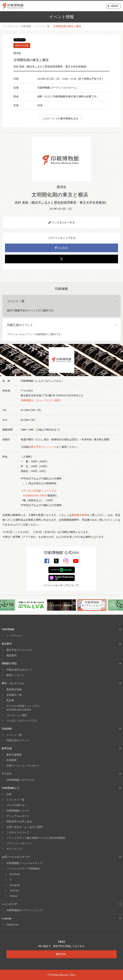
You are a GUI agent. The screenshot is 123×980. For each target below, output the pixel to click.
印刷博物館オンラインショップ (24, 910)
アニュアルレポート (18, 816)
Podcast (14, 896)
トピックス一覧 (15, 800)
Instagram (15, 885)
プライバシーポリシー (19, 843)
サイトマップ (14, 849)
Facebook (61, 248)
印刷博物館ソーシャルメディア (24, 863)
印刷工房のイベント (18, 740)
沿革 (9, 794)
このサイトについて (18, 832)
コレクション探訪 (17, 715)
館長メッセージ (15, 675)
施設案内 (12, 655)
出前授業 (12, 760)
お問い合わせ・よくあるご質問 (24, 827)
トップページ (10, 26)
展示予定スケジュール (44, 447)
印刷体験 (26, 26)
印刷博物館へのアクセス (20, 780)
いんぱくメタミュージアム (22, 721)
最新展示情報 (79, 515)
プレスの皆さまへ (17, 805)
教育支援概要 (14, 755)
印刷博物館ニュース (18, 811)
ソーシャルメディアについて (61, 585)
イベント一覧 (42, 26)
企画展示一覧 (14, 695)
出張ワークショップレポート (23, 766)
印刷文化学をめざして (19, 670)
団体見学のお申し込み (19, 822)
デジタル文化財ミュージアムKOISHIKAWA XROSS (23, 708)
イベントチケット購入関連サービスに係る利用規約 (36, 838)
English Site (13, 924)
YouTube (14, 890)
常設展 (10, 700)
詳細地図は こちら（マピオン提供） (41, 400)
